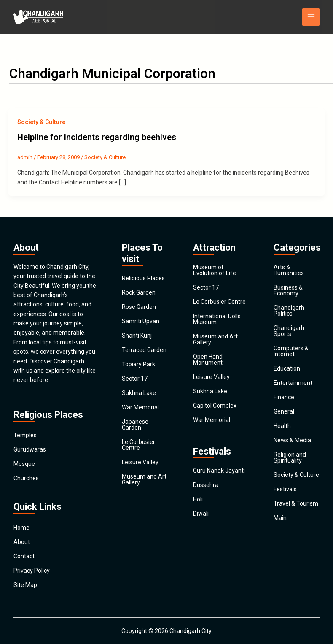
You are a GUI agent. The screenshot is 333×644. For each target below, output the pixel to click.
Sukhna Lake (139, 393)
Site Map (25, 585)
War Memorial (140, 407)
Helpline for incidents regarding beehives (97, 137)
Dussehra (206, 485)
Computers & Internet (291, 351)
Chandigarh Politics (289, 311)
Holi (198, 499)
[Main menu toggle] (311, 17)
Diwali (201, 514)
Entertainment (293, 383)
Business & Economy (288, 290)
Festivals (285, 489)
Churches (26, 478)
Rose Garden (139, 307)
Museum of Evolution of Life (215, 270)
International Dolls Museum (217, 319)
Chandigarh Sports (289, 331)
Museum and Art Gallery (144, 479)
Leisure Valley (140, 462)
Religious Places (143, 278)
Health (282, 426)
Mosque (24, 464)
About (22, 542)
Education (287, 368)
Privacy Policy (32, 571)
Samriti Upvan (141, 321)
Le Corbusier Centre (138, 445)
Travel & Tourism (296, 503)
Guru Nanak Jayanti (219, 471)
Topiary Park (138, 364)
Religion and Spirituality (290, 457)
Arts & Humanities (289, 270)
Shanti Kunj (137, 336)
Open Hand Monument (208, 360)
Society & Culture (41, 122)
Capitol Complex (215, 406)
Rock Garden (139, 292)
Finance (284, 397)
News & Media (292, 440)
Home (21, 528)
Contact (24, 556)
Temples (25, 435)
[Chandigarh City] (39, 17)
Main (280, 518)
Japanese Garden (135, 425)
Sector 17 (135, 379)
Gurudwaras (30, 449)
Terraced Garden (144, 350)
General (284, 411)
